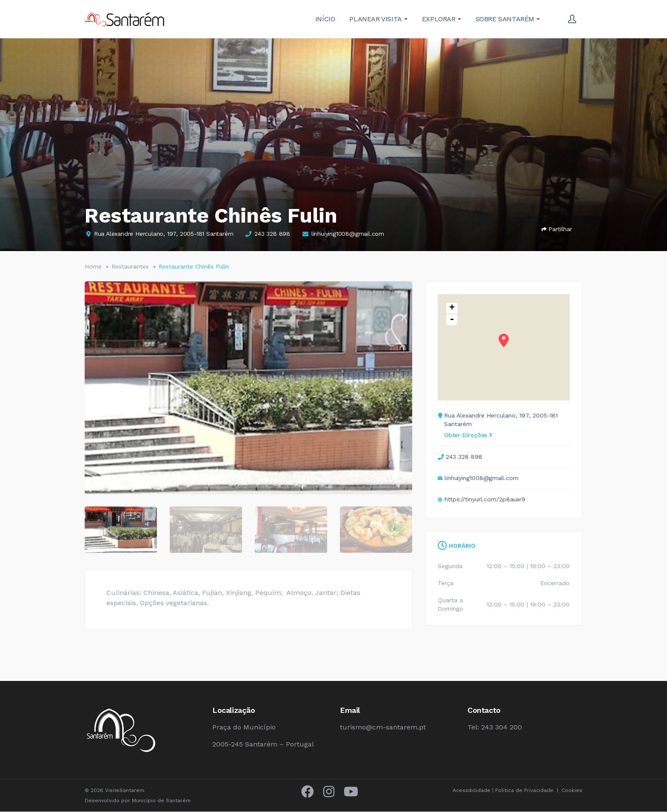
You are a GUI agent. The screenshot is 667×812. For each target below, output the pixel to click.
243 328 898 (272, 234)
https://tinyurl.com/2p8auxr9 (485, 499)
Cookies (572, 791)
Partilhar (557, 229)
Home (93, 266)
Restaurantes (130, 266)
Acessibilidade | (474, 791)
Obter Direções (468, 435)
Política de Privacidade (524, 791)
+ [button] (452, 308)
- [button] (452, 320)
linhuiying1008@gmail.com (348, 234)
